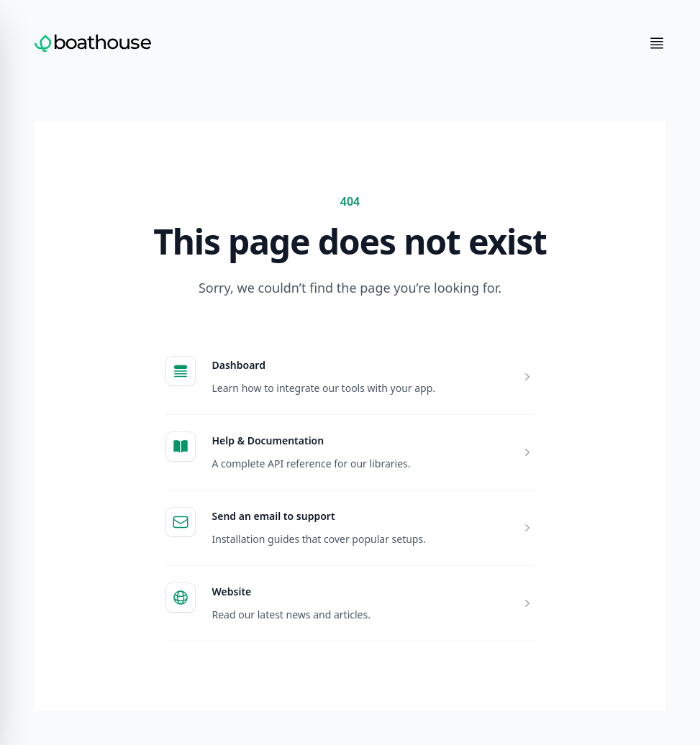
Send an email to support (274, 516)
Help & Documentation (268, 440)
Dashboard (239, 365)
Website (232, 591)
